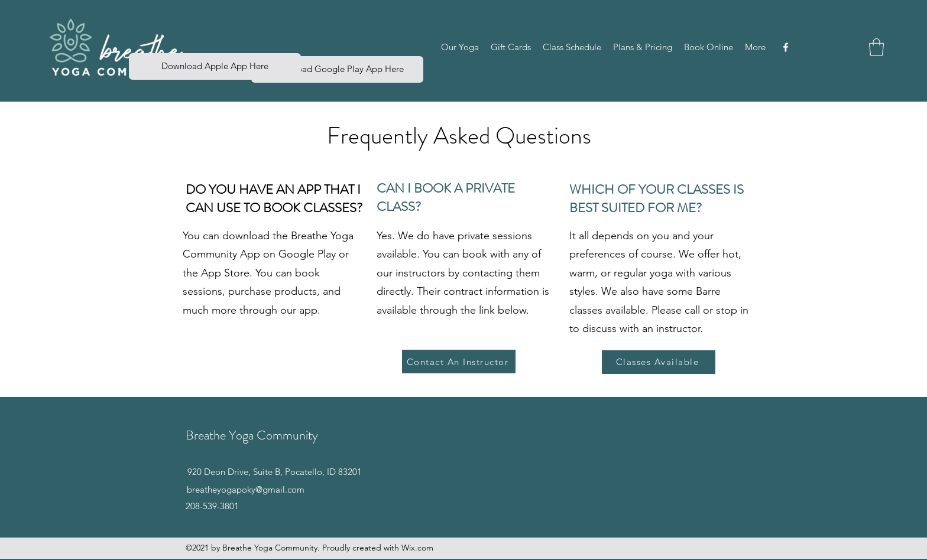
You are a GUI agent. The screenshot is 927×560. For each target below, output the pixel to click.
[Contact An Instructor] (459, 362)
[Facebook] (786, 47)
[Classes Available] (659, 362)
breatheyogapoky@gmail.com (246, 489)
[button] (460, 47)
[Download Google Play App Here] (337, 69)
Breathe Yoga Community (252, 435)
